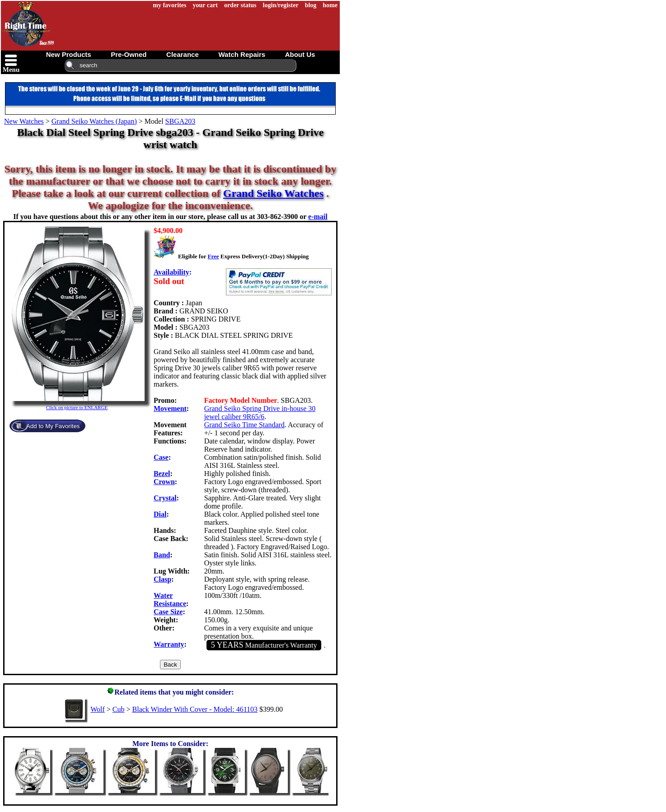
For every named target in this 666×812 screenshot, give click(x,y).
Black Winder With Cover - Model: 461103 (195, 709)
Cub (119, 709)
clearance (183, 54)
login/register (281, 5)
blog (311, 5)
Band (162, 555)
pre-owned (129, 54)
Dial (160, 514)
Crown (164, 482)
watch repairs (242, 54)
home (330, 5)
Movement (170, 408)
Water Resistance (170, 600)
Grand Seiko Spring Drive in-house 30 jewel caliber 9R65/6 (260, 413)
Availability (171, 272)
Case (161, 457)
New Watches (24, 121)
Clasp (162, 579)
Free (213, 256)
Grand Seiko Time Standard (244, 425)
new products (69, 54)
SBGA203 (181, 121)
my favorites (169, 5)
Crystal (165, 498)
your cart (205, 5)
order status (240, 5)
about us (300, 54)
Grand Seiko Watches (273, 193)
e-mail (318, 217)
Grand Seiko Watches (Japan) (94, 121)
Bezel (162, 474)
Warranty (169, 644)
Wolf (98, 709)
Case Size (168, 612)
